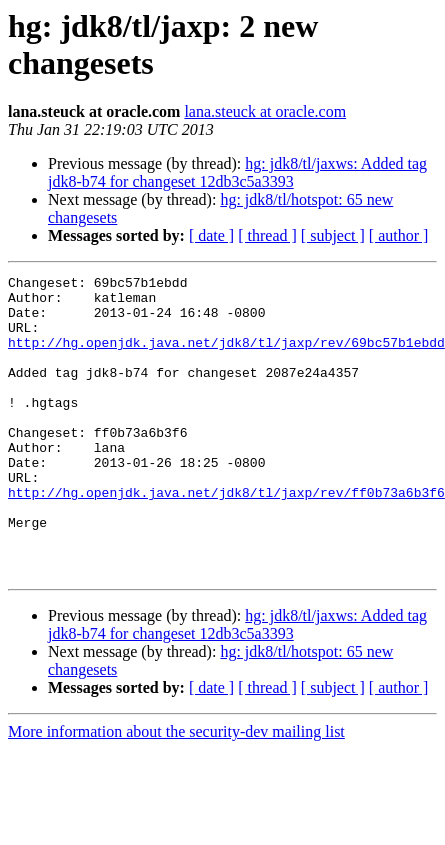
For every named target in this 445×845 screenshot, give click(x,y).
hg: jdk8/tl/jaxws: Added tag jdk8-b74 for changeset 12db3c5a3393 (237, 172)
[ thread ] (267, 235)
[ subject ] (333, 235)
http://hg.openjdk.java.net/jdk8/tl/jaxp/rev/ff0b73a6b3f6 (226, 537)
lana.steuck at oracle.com (265, 111)
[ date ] (211, 235)
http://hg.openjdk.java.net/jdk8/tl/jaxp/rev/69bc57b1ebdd (226, 357)
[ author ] (399, 235)
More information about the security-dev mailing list (176, 791)
